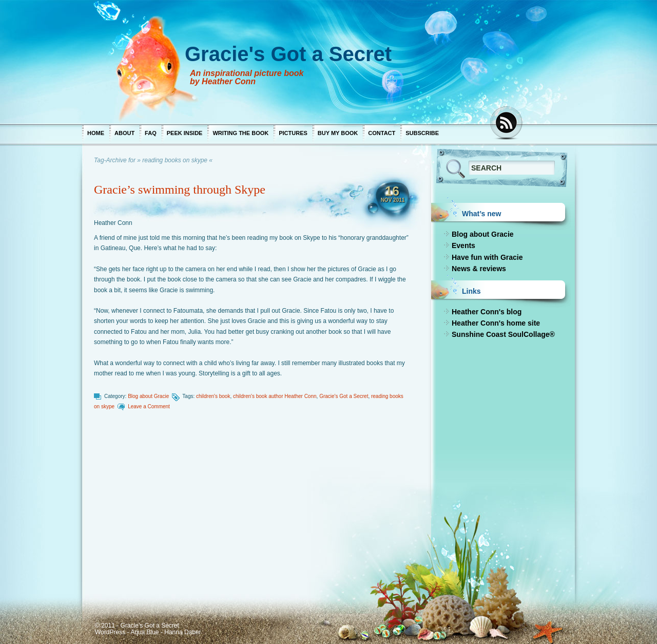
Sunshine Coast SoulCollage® (503, 334)
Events (463, 245)
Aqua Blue (144, 632)
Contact (382, 133)
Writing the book (240, 133)
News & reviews (479, 269)
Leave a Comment (149, 406)
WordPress (110, 632)
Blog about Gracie (148, 396)
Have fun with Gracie (487, 257)
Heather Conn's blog (487, 312)
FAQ (151, 133)
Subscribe (422, 133)
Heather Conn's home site (496, 323)
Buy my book (338, 133)
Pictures (293, 133)
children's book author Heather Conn (275, 396)
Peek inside (185, 133)
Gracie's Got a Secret (344, 396)
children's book (213, 396)
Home (96, 133)
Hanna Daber (182, 632)
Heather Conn (113, 223)
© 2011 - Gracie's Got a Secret (137, 626)
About (124, 133)
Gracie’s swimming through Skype (180, 190)
